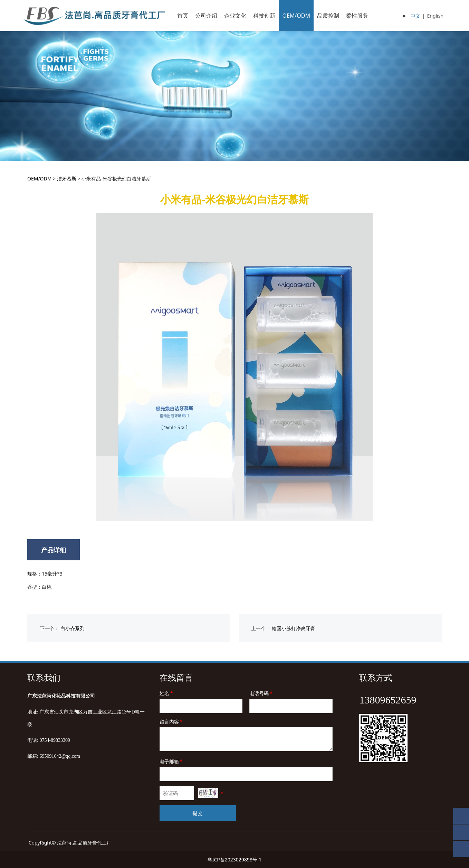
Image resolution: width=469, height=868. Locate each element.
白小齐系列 (73, 628)
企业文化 (235, 16)
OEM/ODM (296, 16)
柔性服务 (357, 16)
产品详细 (54, 550)
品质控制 (328, 16)
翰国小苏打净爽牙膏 (294, 628)
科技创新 (264, 16)
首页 (183, 16)
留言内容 (172, 722)
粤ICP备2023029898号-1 (235, 860)
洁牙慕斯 (67, 179)
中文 (415, 16)
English (435, 16)
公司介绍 (206, 16)
